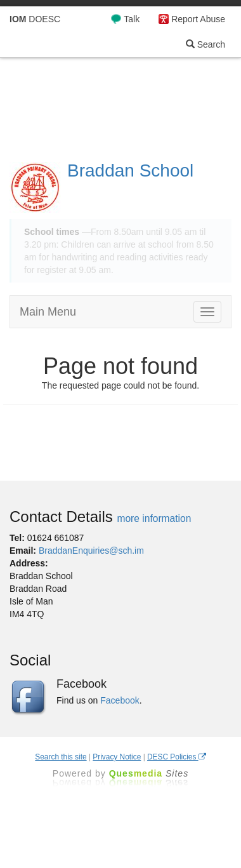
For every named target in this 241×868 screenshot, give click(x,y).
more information (154, 518)
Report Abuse (198, 19)
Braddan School (130, 170)
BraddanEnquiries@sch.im (91, 551)
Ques (149, 773)
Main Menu (48, 312)
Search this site (61, 757)
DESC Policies (177, 757)
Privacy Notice (117, 757)
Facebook (120, 700)
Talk (132, 19)
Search (205, 44)
